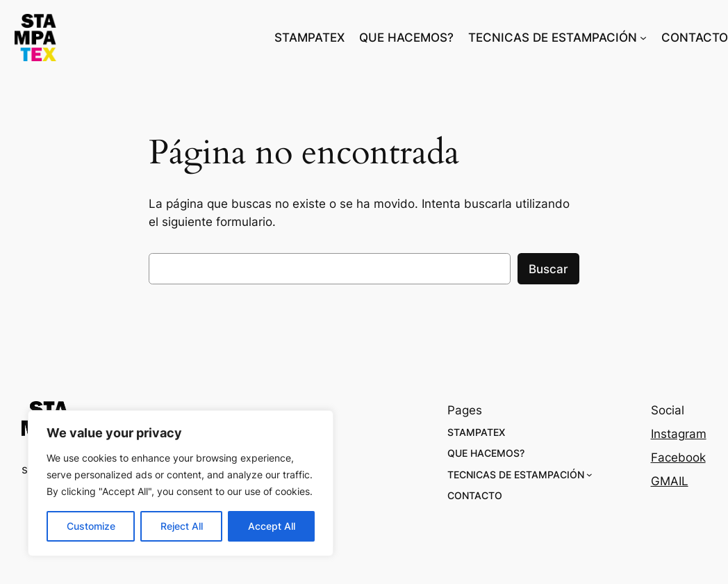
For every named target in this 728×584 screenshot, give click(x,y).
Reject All (182, 526)
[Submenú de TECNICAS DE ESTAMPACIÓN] (643, 38)
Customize (91, 526)
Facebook (678, 457)
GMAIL (670, 481)
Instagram (679, 434)
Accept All (272, 526)
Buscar (548, 269)
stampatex (117, 37)
